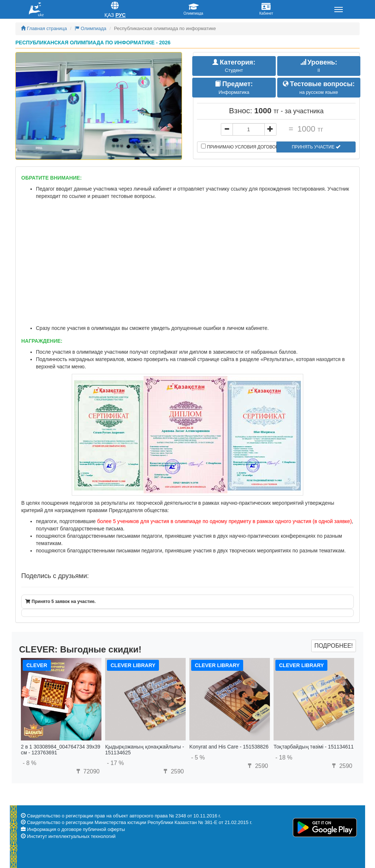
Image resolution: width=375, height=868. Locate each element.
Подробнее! (333, 646)
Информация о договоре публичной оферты (76, 829)
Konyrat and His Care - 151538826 (229, 747)
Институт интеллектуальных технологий (71, 836)
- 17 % (115, 763)
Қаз (109, 15)
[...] (249, 129)
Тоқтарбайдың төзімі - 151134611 (314, 747)
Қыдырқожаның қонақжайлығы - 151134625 (145, 749)
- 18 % (284, 757)
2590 (173, 771)
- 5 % (198, 757)
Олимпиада (91, 28)
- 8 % (29, 763)
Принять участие (316, 147)
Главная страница (44, 28)
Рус (120, 15)
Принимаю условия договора (239, 147)
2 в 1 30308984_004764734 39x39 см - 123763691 (61, 749)
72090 (87, 771)
